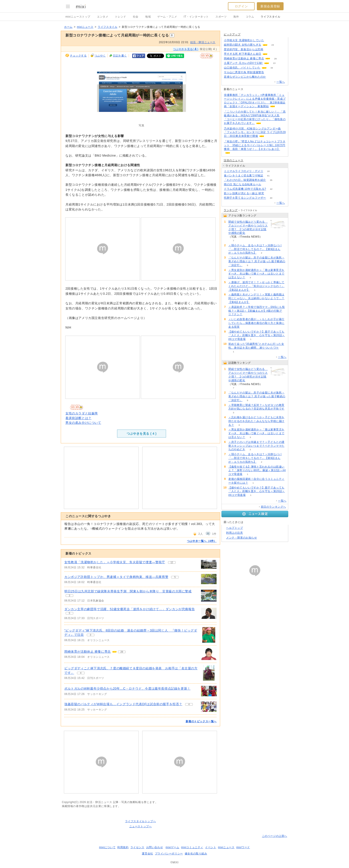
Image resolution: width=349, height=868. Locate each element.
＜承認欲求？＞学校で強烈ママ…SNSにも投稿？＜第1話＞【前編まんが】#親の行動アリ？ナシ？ (257, 311)
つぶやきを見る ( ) (142, 434)
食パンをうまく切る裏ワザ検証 (243, 176)
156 (273, 54)
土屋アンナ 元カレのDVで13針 (243, 63)
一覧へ (281, 82)
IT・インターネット (196, 17)
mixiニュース (85, 27)
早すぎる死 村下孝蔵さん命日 (243, 54)
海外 (236, 17)
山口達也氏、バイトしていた (242, 68)
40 (271, 198)
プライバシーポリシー (169, 854)
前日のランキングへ (273, 507)
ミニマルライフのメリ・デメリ (243, 171)
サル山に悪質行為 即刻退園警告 (244, 72)
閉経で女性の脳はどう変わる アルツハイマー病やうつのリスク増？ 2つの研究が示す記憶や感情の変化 (248, 227)
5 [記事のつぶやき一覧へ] (175, 577)
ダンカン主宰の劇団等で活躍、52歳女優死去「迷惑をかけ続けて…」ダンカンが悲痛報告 (130, 609)
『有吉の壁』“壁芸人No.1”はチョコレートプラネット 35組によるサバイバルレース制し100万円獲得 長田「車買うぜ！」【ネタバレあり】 (255, 145)
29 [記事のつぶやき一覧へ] (122, 652)
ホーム (68, 27)
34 (272, 68)
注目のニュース (233, 160)
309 (269, 40)
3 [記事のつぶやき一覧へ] (69, 596)
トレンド (120, 17)
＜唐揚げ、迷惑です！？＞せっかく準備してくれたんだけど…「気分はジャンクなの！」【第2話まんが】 (256, 286)
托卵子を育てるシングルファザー (245, 198)
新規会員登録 (270, 6)
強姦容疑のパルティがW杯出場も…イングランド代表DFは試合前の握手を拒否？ (123, 704)
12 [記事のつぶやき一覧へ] (172, 562)
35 (271, 180)
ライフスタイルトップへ (141, 821)
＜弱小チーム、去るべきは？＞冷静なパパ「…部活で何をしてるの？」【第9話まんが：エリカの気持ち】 (255, 249)
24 (273, 45)
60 (266, 185)
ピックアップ (232, 34)
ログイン (241, 6)
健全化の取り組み (196, 854)
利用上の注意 (235, 533)
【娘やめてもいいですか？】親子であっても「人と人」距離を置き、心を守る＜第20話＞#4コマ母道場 (257, 335)
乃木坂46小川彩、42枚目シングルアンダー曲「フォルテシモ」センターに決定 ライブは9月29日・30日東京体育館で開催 (255, 132)
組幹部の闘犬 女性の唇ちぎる (243, 45)
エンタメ (103, 17)
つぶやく (100, 56)
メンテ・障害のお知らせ (242, 538)
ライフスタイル (270, 17)
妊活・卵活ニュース (203, 42)
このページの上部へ (275, 836)
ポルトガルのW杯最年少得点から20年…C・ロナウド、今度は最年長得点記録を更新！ (127, 688)
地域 (148, 17)
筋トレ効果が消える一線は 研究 (244, 193)
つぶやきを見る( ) (186, 49)
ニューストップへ (141, 826)
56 (269, 193)
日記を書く (120, 56)
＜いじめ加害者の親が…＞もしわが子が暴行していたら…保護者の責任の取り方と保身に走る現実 (256, 323)
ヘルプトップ (235, 528)
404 (271, 77)
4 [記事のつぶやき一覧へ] (81, 673)
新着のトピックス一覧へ (201, 721)
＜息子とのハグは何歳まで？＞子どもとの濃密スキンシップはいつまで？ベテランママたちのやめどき (256, 446)
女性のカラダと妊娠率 (82, 413)
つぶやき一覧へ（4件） (202, 541)
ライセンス (137, 847)
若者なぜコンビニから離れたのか (245, 77)
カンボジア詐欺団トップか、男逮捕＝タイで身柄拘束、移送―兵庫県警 (116, 577)
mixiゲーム (172, 847)
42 (271, 189)
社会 (136, 17)
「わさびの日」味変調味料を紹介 (245, 180)
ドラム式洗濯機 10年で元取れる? (245, 189)
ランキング (231, 210)
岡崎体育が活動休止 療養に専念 (88, 652)
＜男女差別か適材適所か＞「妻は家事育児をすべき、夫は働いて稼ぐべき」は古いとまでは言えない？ (256, 274)
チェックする (78, 56)
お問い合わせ (155, 847)
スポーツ (221, 17)
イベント (211, 847)
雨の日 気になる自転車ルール (243, 184)
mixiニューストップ (78, 17)
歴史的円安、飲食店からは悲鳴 (243, 49)
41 (268, 176)
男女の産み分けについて (83, 423)
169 (268, 49)
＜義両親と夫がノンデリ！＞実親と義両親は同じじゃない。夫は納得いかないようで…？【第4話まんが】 (256, 298)
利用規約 (123, 847)
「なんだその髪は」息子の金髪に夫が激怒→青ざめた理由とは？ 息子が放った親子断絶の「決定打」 (257, 261)
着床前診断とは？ (78, 418)
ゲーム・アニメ (167, 17)
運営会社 (147, 854)
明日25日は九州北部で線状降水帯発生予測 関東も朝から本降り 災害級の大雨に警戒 (128, 591)
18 (268, 171)
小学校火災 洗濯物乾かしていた (244, 40)
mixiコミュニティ (192, 847)
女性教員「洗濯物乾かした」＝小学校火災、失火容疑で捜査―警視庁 (115, 562)
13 (274, 63)
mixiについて (107, 847)
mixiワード (243, 847)
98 (269, 72)
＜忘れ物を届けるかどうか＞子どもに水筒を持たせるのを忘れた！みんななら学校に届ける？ (256, 421)
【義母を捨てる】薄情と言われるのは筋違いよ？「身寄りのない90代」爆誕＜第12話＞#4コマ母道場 (257, 470)
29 (275, 59)
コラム (250, 17)
